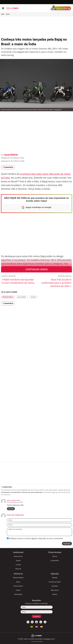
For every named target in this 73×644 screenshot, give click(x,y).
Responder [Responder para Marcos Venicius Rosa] (11, 509)
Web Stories (55, 590)
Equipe (18, 560)
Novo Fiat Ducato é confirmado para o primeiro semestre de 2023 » (56, 283)
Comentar (67, 544)
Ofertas (55, 594)
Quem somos (18, 556)
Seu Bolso (55, 586)
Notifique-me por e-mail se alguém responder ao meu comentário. (35, 538)
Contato (18, 565)
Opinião (55, 578)
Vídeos (18, 590)
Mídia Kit (18, 569)
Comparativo (55, 560)
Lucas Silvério (11, 155)
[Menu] (3, 8)
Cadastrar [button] (36, 616)
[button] (61, 8)
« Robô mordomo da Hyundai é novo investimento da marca (18, 281)
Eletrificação (18, 594)
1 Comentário (8, 167)
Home (3, 14)
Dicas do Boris (18, 586)
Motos (8, 14)
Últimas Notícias (8, 297)
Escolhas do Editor (55, 582)
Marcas (55, 556)
